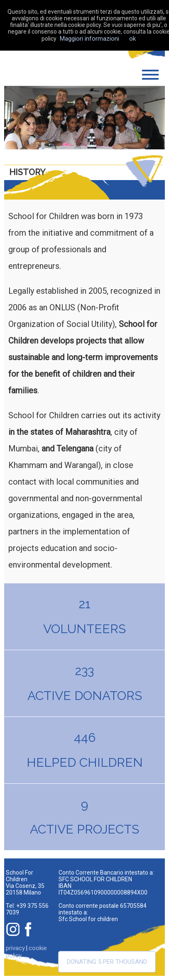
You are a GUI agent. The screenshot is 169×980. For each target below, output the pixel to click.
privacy (15, 948)
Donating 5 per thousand (107, 962)
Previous (24, 117)
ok (132, 39)
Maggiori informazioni (89, 39)
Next (145, 117)
